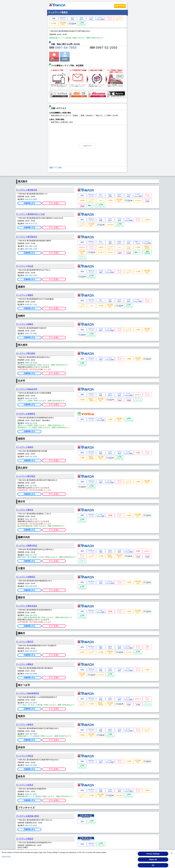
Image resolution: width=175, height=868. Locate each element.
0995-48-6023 (31, 651)
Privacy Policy (6, 857)
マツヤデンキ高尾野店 (26, 414)
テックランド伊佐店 (25, 756)
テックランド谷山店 (25, 266)
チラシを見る (54, 203)
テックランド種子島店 (26, 476)
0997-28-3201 (31, 486)
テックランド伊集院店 (26, 577)
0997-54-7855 (66, 48)
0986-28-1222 (31, 615)
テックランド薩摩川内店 (27, 545)
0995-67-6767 (31, 794)
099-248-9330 (31, 586)
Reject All (153, 860)
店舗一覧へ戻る (120, 6)
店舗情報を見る (29, 203)
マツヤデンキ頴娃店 (25, 839)
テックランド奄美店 (25, 724)
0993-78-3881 (31, 334)
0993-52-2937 (31, 703)
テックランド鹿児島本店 (27, 237)
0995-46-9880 (31, 674)
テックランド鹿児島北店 (27, 190)
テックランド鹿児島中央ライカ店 (30, 214)
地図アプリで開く (56, 168)
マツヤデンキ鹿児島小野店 (27, 816)
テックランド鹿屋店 (25, 295)
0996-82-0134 (31, 423)
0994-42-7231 (31, 304)
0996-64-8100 (31, 398)
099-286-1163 (31, 249)
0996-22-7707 (31, 555)
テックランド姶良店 (25, 785)
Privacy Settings (153, 855)
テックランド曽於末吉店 (27, 606)
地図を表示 (88, 146)
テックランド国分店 (25, 642)
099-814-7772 (31, 224)
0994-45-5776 (31, 519)
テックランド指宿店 (25, 447)
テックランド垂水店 (25, 510)
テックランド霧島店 (25, 664)
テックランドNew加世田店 (28, 693)
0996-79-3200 (31, 363)
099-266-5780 (31, 275)
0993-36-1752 (31, 850)
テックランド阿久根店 (26, 353)
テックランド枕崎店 (25, 324)
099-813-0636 (31, 199)
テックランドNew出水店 (27, 389)
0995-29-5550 (31, 765)
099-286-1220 (31, 246)
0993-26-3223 (31, 457)
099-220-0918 (31, 825)
